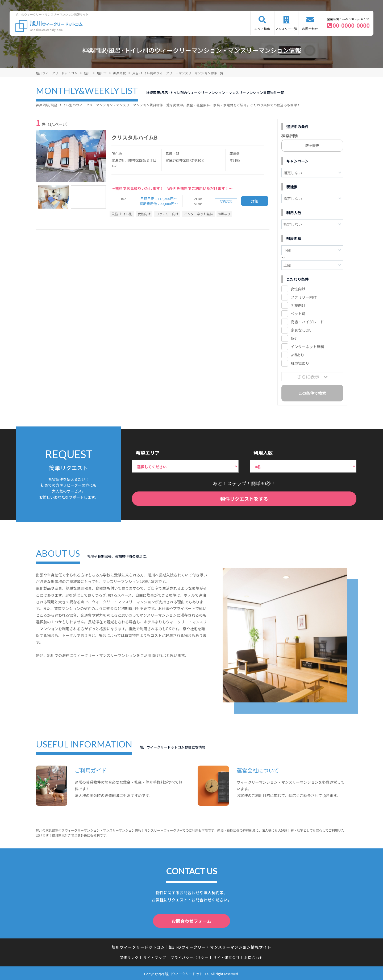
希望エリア (148, 453)
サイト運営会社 (226, 956)
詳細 (255, 201)
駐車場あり (300, 363)
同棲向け (298, 305)
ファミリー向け (304, 297)
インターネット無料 (307, 347)
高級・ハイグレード (307, 322)
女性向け (298, 289)
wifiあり (297, 355)
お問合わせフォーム (191, 920)
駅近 (294, 338)
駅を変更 (312, 146)
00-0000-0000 (351, 25)
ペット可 (298, 314)
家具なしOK (301, 330)
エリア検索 (262, 29)
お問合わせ (310, 29)
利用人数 (263, 453)
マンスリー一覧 (286, 29)
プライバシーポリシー (190, 956)
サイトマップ (155, 956)
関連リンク (129, 956)
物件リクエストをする (244, 499)
